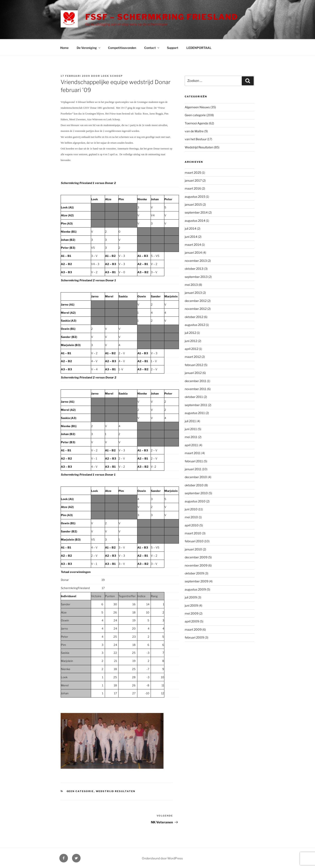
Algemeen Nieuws (197, 106)
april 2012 (191, 348)
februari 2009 (194, 637)
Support (173, 47)
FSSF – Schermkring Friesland (162, 17)
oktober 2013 (194, 268)
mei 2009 (192, 613)
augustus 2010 (195, 501)
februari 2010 (194, 540)
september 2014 (196, 212)
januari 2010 (193, 549)
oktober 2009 (194, 573)
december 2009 (196, 557)
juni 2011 (191, 428)
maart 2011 (193, 452)
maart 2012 (193, 356)
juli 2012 (190, 332)
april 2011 (191, 444)
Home (64, 47)
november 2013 (196, 260)
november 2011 (196, 388)
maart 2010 (193, 533)
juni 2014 (191, 236)
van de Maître (194, 130)
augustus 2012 (195, 324)
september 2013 (196, 276)
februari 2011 (194, 460)
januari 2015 (193, 204)
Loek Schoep (112, 75)
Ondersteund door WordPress (162, 858)
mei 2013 (191, 284)
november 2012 (196, 308)
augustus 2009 (195, 589)
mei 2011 (191, 436)
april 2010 (192, 525)
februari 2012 (194, 364)
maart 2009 (193, 629)
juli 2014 (190, 228)
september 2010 (196, 492)
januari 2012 (193, 372)
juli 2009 (191, 597)
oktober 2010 (194, 484)
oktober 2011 (194, 396)
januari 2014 (193, 252)
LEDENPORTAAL (199, 47)
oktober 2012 (194, 316)
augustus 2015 (195, 196)
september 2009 (196, 581)
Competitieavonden (122, 47)
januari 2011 (193, 468)
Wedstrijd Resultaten (116, 791)
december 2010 (196, 476)
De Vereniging (89, 47)
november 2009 (196, 565)
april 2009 (192, 621)
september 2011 (196, 404)
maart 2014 (193, 244)
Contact (152, 47)
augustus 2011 (195, 412)
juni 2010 (191, 509)
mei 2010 (191, 516)
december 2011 (196, 380)
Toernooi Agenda (196, 123)
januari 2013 (193, 292)
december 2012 (196, 300)
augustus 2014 (195, 220)
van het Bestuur (196, 138)
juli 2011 (190, 420)
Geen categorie (80, 791)
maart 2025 (193, 172)
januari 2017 (193, 180)
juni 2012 (191, 340)
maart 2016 (193, 188)
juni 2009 (191, 605)
